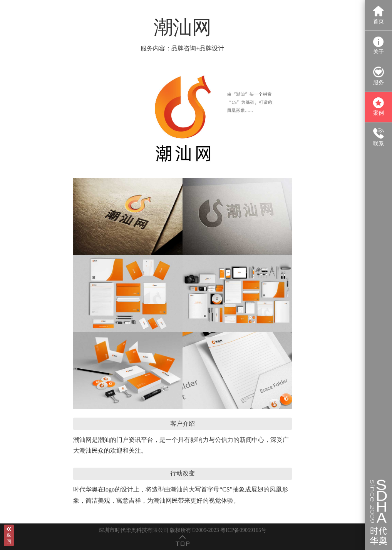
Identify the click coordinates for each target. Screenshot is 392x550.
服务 (379, 76)
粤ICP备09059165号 (243, 530)
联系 (379, 137)
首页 (379, 15)
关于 (379, 46)
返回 (9, 535)
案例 (379, 107)
